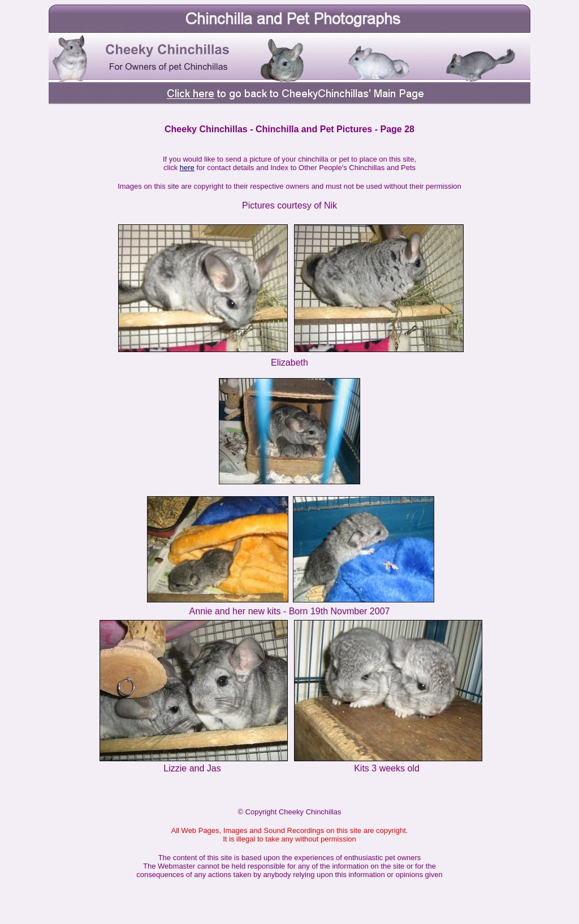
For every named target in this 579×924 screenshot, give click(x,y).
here (187, 168)
